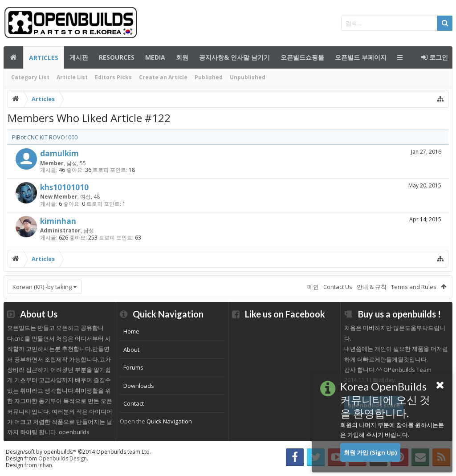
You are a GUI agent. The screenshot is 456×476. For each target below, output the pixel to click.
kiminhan (58, 221)
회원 (182, 57)
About (131, 350)
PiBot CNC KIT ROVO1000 (45, 137)
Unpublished (248, 77)
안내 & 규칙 (372, 287)
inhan (45, 465)
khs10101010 (64, 187)
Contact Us (338, 287)
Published (209, 77)
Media (155, 57)
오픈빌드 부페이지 (361, 57)
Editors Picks (113, 77)
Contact (134, 403)
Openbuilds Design (63, 458)
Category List (30, 77)
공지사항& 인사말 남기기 (234, 57)
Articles (44, 58)
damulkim (59, 153)
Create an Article (163, 77)
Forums (133, 367)
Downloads (139, 386)
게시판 (79, 57)
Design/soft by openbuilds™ (78, 452)
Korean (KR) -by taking (42, 287)
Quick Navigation (169, 421)
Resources (117, 57)
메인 (13, 57)
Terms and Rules (414, 287)
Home (131, 331)
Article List (72, 77)
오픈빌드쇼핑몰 (302, 57)
